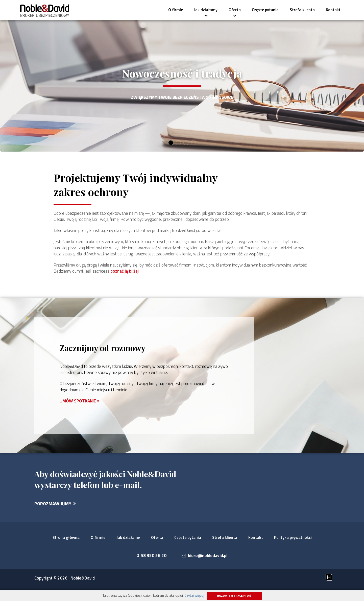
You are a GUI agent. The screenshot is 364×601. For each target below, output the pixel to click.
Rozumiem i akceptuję (234, 596)
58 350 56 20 (150, 568)
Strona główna (66, 550)
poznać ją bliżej (184, 281)
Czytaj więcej (194, 595)
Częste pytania (265, 10)
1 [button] (171, 143)
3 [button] (186, 143)
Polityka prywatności (293, 550)
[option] (182, 86)
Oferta (233, 11)
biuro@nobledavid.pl (205, 568)
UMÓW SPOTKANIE (80, 413)
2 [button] (178, 143)
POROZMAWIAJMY (55, 516)
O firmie (176, 10)
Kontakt (333, 10)
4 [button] (193, 143)
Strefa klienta (302, 10)
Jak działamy (206, 11)
